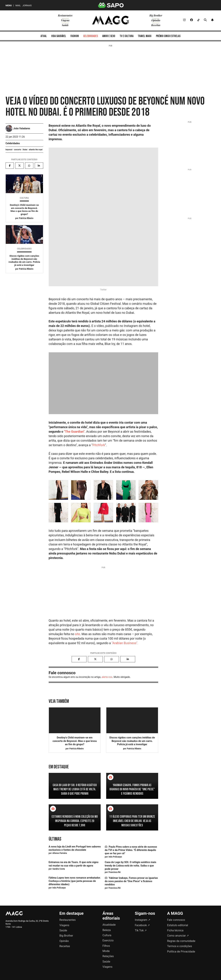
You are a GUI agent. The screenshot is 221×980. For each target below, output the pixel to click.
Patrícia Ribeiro (26, 218)
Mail (18, 5)
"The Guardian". (75, 432)
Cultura (24, 198)
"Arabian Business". (125, 643)
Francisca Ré (115, 872)
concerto (18, 150)
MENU (9, 5)
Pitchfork (99, 445)
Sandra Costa (59, 869)
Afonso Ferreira (60, 853)
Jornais (27, 5)
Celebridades (13, 143)
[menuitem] (44, 36)
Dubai (25, 150)
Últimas (55, 839)
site (77, 634)
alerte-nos (107, 677)
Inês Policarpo (115, 857)
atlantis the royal (36, 150)
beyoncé (9, 150)
